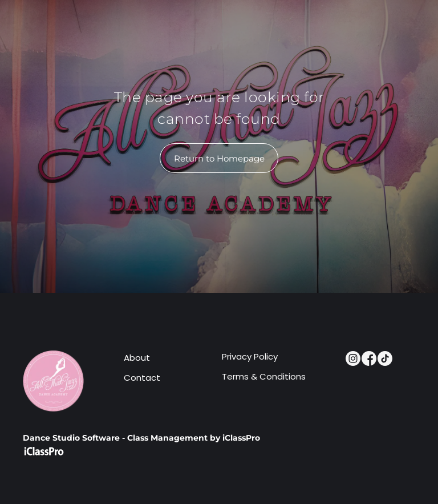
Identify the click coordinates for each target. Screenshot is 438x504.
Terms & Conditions (264, 376)
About (137, 358)
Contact (142, 378)
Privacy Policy (250, 356)
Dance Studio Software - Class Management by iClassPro (141, 438)
